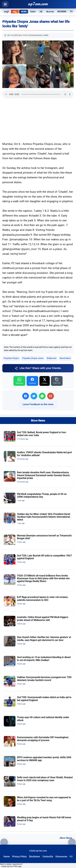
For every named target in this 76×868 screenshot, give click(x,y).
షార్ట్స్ (15, 12)
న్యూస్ (6, 12)
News (24, 12)
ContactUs (48, 857)
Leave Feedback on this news (38, 404)
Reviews (62, 12)
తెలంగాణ (50, 12)
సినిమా (33, 12)
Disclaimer (35, 857)
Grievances (61, 857)
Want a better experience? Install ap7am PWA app (11, 865)
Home (7, 857)
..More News (65, 838)
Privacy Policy (19, 857)
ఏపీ (41, 12)
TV (71, 12)
